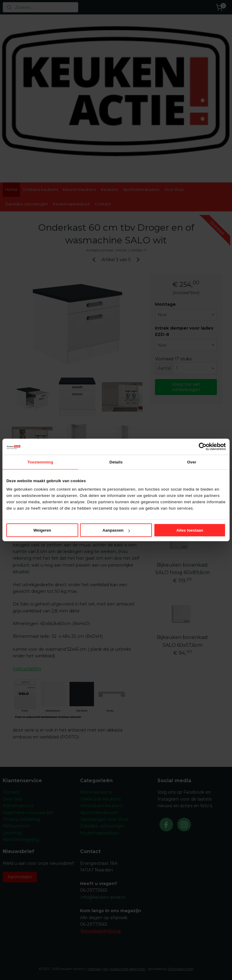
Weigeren (42, 530)
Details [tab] (116, 462)
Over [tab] (192, 462)
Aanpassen (116, 530)
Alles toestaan (190, 530)
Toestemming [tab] (40, 462)
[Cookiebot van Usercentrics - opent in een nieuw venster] (199, 447)
